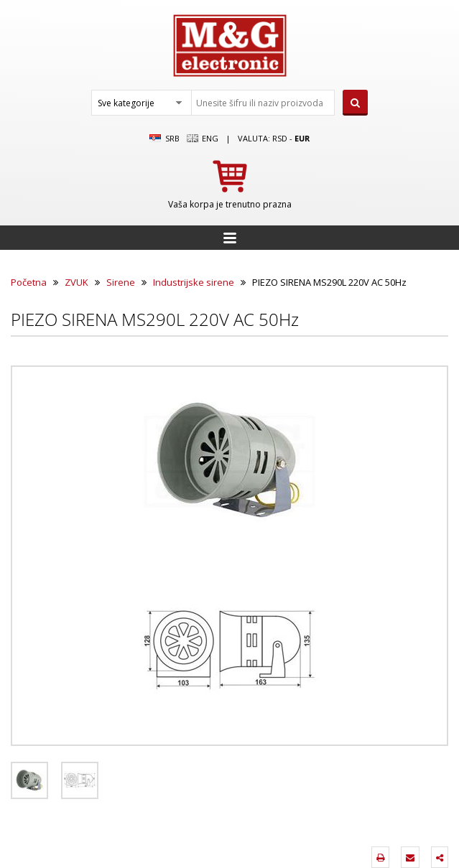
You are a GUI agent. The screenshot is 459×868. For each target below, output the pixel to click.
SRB (164, 139)
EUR (302, 138)
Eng (203, 139)
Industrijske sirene (194, 282)
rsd (280, 138)
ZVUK (76, 282)
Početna (29, 282)
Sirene (121, 282)
